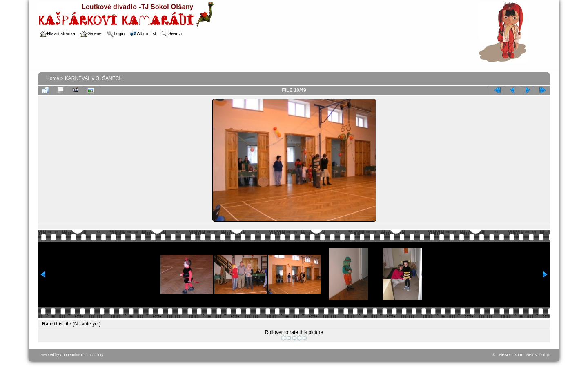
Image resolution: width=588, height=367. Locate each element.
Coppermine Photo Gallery (82, 355)
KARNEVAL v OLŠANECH (94, 78)
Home (53, 78)
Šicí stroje (542, 355)
